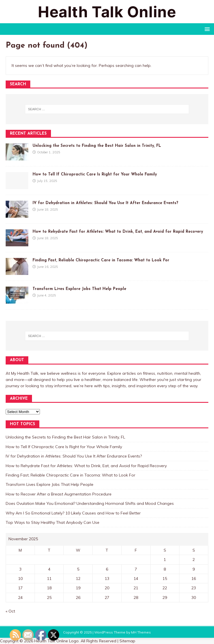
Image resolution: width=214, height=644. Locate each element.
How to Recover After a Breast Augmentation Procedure (59, 494)
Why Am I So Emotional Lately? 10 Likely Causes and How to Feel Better (73, 513)
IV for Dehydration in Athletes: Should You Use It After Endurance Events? (105, 203)
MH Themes (141, 632)
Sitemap (127, 641)
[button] (206, 29)
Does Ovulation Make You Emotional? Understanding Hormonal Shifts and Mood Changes (90, 503)
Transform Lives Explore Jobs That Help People (79, 289)
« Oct (10, 611)
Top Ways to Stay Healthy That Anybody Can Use (53, 522)
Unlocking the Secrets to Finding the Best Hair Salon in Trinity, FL (97, 146)
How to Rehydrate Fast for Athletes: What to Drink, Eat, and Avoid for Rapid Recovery (118, 232)
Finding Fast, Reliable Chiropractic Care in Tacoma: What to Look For (101, 260)
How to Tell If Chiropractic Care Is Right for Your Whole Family (95, 174)
